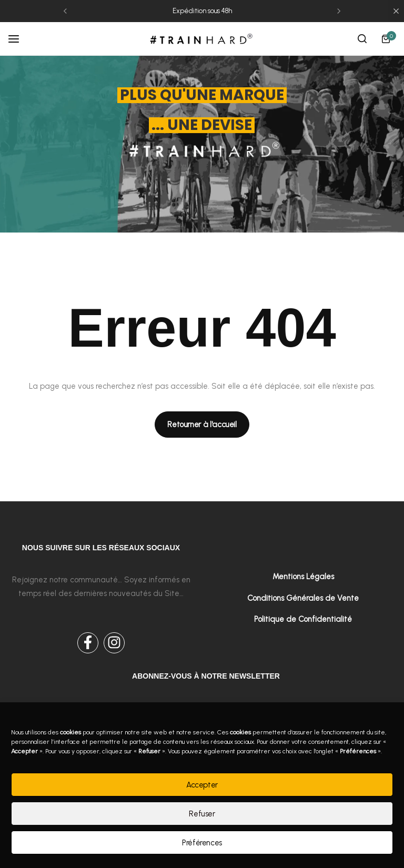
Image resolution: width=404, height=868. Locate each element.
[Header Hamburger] (19, 39)
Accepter (202, 785)
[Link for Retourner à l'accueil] (202, 425)
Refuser (202, 814)
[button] (65, 11)
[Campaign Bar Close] (396, 11)
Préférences (202, 843)
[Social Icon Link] (88, 643)
